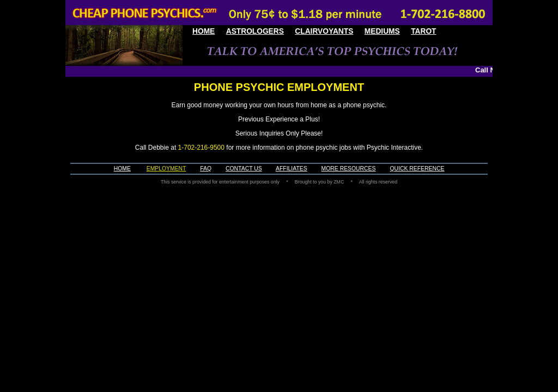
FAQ (206, 169)
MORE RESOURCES (349, 169)
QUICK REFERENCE (417, 169)
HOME (204, 31)
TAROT (423, 31)
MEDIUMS (382, 31)
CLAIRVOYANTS (324, 31)
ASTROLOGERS (255, 31)
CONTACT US (244, 169)
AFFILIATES (292, 169)
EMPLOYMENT (166, 169)
